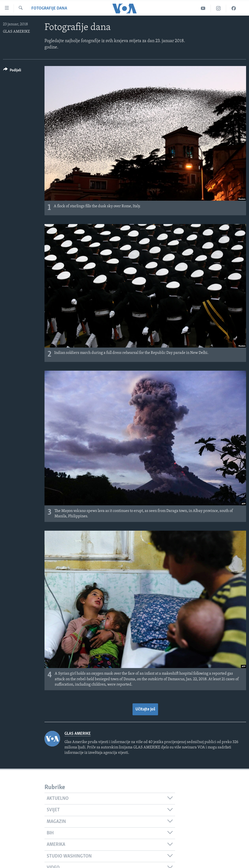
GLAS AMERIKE (16, 32)
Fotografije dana (49, 8)
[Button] (12, 71)
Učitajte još (145, 709)
